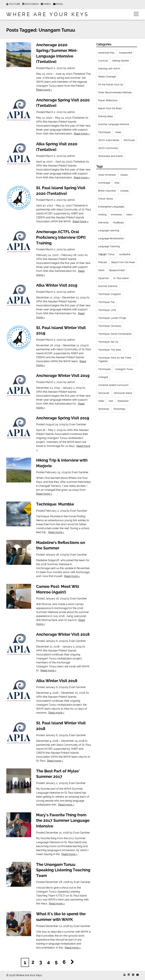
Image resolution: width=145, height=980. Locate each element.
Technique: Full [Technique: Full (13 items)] (106, 302)
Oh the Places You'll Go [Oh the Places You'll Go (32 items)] (111, 84)
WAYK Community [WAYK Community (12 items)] (108, 148)
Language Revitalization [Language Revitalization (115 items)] (111, 238)
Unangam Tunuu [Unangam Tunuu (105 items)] (124, 369)
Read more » (44, 90)
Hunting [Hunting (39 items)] (102, 215)
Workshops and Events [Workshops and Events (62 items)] (111, 156)
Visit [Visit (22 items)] (111, 401)
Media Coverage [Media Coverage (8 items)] (107, 77)
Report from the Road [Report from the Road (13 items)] (123, 262)
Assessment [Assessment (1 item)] (126, 53)
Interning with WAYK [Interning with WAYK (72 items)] (109, 69)
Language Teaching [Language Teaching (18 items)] (109, 246)
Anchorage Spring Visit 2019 (63, 418)
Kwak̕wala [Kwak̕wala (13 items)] (118, 223)
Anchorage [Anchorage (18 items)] (104, 183)
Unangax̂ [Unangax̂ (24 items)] (103, 377)
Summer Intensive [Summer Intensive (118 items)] (108, 286)
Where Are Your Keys (48, 14)
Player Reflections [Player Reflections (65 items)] (108, 100)
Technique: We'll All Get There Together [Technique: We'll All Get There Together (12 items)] (115, 359)
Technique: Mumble (55, 504)
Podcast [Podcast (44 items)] (103, 262)
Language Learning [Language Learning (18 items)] (109, 230)
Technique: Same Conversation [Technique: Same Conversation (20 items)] (115, 334)
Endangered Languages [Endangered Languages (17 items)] (111, 207)
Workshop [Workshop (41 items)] (104, 409)
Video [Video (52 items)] (118, 132)
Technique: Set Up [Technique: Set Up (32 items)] (108, 342)
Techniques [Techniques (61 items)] (104, 132)
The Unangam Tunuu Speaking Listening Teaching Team (63, 870)
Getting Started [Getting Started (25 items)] (121, 61)
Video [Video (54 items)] (101, 401)
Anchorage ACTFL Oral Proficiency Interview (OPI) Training (61, 237)
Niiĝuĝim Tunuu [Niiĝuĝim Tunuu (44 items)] (106, 254)
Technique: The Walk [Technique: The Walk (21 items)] (110, 350)
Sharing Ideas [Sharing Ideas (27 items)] (105, 116)
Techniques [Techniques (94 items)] (104, 369)
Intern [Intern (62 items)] (130, 215)
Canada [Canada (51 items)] (124, 191)
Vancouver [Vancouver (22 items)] (104, 393)
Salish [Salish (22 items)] (101, 270)
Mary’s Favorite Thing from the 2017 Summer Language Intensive (63, 821)
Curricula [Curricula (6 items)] (103, 61)
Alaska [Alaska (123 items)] (124, 175)
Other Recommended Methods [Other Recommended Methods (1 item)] (115, 92)
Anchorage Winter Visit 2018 (63, 634)
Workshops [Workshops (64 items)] (119, 409)
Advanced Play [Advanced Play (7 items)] (106, 53)
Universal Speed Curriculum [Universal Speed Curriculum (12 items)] (113, 385)
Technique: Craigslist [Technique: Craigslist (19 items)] (109, 294)
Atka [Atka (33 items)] (117, 183)
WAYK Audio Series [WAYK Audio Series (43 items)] (109, 140)
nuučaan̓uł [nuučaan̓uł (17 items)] (125, 254)
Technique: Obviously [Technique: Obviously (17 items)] (110, 326)
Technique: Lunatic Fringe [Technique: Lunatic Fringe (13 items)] (112, 318)
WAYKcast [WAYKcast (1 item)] (129, 140)
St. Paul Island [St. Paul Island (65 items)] (121, 278)
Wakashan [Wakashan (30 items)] (123, 401)
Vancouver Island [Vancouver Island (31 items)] (123, 393)
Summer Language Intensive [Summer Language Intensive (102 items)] (114, 124)
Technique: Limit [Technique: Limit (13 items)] (107, 310)
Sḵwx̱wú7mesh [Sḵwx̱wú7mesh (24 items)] (117, 270)
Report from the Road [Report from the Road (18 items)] (110, 108)
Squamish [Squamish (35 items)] (103, 278)
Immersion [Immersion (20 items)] (116, 215)
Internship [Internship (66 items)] (103, 223)
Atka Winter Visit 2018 (57, 681)
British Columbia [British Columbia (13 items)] (107, 191)
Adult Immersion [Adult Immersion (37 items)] (107, 175)
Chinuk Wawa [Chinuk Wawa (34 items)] (105, 199)
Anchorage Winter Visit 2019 (63, 376)
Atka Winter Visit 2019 (57, 285)
